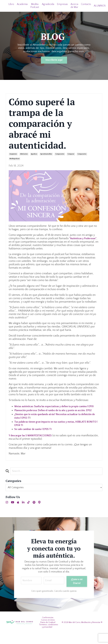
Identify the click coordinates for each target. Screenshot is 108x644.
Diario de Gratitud (48, 633)
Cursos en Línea (48, 631)
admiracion (24, 154)
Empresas (63, 4)
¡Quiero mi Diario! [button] (77, 590)
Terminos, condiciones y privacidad (49, 637)
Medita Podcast (35, 6)
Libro (11, 4)
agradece (34, 154)
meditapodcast (14, 159)
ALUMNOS (100, 6)
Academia (22, 4)
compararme (82, 154)
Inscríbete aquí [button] (54, 60)
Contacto (86, 4)
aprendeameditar (46, 154)
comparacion (60, 154)
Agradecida (48, 4)
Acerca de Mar (75, 6)
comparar (71, 154)
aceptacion (13, 154)
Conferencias (48, 628)
